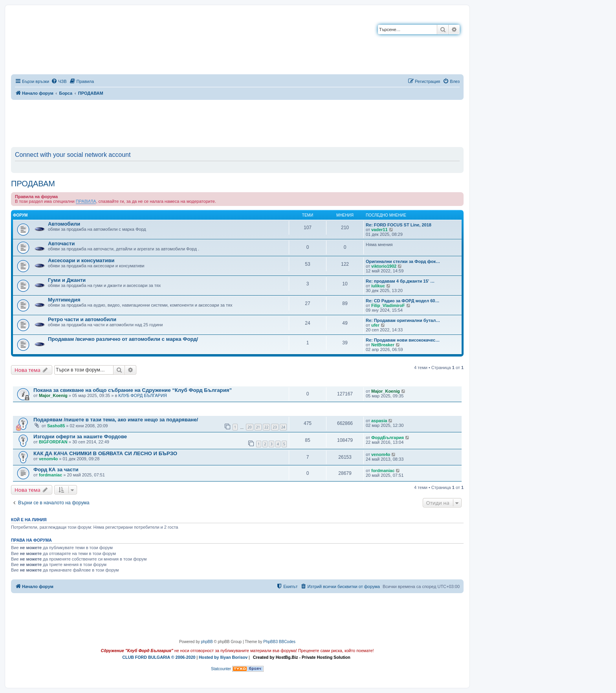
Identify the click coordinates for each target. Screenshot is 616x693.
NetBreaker (383, 345)
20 (249, 427)
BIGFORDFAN (53, 442)
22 (266, 427)
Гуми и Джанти (67, 280)
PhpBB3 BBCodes (279, 642)
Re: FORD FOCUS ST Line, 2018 (399, 225)
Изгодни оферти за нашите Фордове (80, 437)
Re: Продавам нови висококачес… (403, 340)
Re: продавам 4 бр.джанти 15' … (400, 281)
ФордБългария (388, 437)
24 (283, 427)
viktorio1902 (384, 266)
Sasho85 (56, 426)
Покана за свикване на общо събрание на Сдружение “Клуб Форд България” (133, 390)
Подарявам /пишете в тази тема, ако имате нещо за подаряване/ (116, 420)
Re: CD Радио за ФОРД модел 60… (402, 301)
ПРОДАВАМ (33, 184)
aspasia (379, 421)
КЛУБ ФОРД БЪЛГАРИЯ (142, 395)
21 (258, 427)
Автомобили (64, 224)
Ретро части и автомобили (82, 319)
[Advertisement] (237, 122)
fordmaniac (50, 475)
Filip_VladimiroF (388, 305)
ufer (375, 325)
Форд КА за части (56, 470)
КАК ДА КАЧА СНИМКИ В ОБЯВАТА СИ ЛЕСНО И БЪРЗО (105, 453)
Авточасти (61, 244)
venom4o (48, 459)
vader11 (379, 230)
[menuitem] (59, 81)
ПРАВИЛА (86, 201)
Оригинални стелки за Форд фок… (403, 261)
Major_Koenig (53, 395)
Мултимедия (64, 300)
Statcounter (221, 669)
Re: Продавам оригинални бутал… (403, 320)
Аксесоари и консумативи (81, 260)
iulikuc (378, 286)
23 (275, 427)
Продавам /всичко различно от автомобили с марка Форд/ (123, 339)
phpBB (207, 642)
